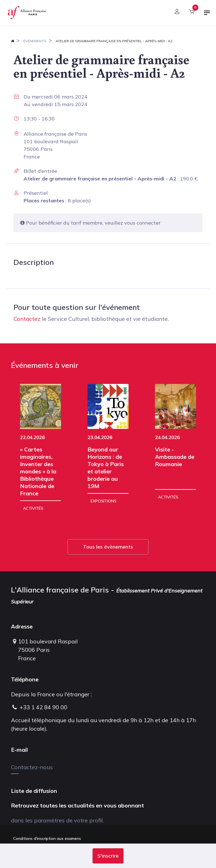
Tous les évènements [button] (108, 547)
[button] (108, 856)
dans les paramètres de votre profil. (57, 820)
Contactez (27, 319)
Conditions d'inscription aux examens (47, 838)
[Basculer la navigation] (207, 15)
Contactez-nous (32, 767)
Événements (35, 41)
